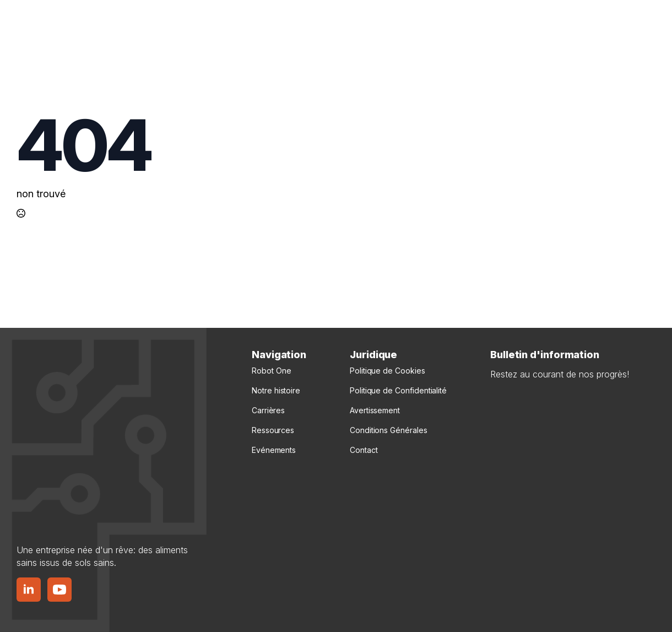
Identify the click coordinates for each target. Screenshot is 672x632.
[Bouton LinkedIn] (29, 590)
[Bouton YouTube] (59, 590)
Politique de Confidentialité (398, 390)
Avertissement (375, 410)
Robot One (271, 371)
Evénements (274, 450)
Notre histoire (276, 390)
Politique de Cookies (388, 371)
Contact (364, 450)
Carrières (268, 410)
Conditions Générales (388, 430)
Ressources (273, 430)
